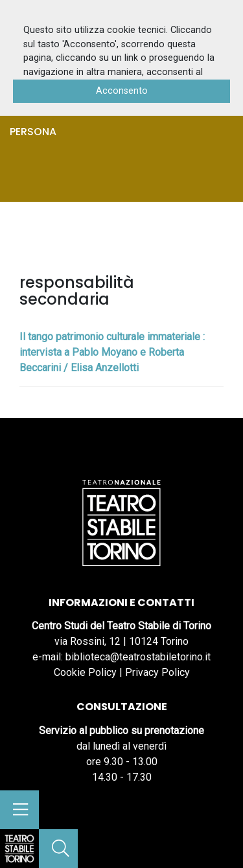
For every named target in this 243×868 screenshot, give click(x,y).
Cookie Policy (85, 672)
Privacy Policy (157, 672)
